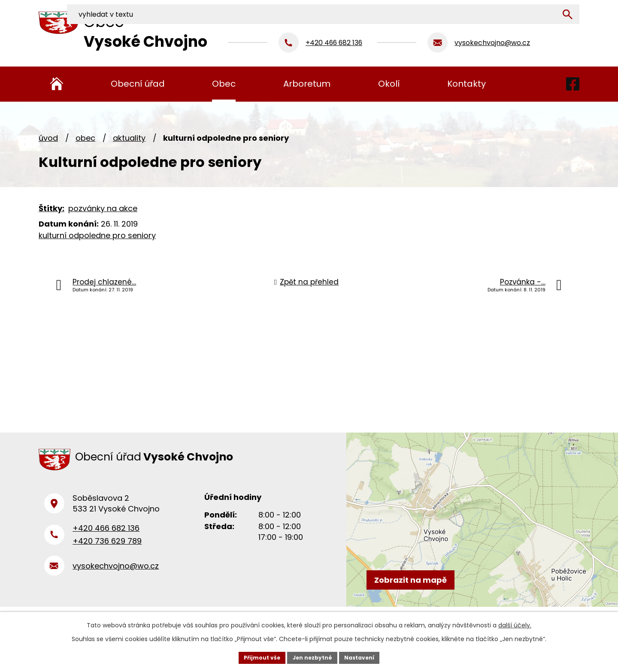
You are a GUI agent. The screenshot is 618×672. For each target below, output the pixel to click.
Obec (85, 138)
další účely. (515, 623)
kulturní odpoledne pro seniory (97, 235)
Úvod (48, 138)
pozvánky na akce (103, 208)
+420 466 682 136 (106, 539)
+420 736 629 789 (107, 552)
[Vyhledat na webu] (522, 10)
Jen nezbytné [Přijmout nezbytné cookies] (312, 657)
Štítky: (51, 208)
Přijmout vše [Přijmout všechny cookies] (256, 657)
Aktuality (129, 138)
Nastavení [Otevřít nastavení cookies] (366, 657)
